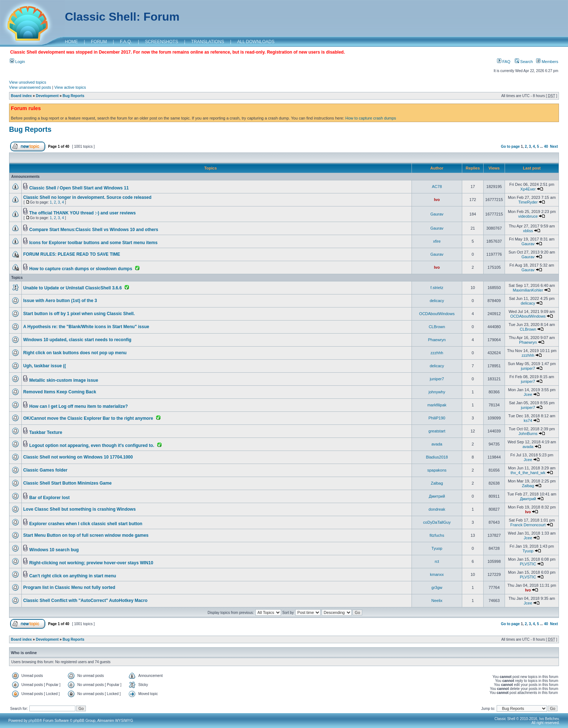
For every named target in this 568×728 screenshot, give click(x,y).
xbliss (528, 231)
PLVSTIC (528, 564)
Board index (21, 96)
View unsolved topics (28, 82)
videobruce (528, 216)
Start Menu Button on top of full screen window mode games (86, 535)
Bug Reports (74, 96)
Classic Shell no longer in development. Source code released (87, 197)
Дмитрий (437, 496)
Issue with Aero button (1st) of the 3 (60, 301)
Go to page (510, 147)
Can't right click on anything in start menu (73, 576)
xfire (437, 241)
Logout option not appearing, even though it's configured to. (92, 445)
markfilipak (437, 405)
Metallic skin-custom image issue (64, 380)
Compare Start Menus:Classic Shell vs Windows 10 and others (94, 230)
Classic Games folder (45, 470)
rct (437, 561)
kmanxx (437, 574)
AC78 (437, 187)
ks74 (528, 421)
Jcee (528, 394)
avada (437, 444)
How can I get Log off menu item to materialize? (79, 406)
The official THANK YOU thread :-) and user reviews (83, 213)
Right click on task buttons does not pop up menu (75, 353)
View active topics (70, 87)
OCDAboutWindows (437, 314)
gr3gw (437, 587)
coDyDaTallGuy (437, 522)
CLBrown (437, 327)
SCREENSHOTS (161, 42)
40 (546, 147)
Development (47, 96)
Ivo (437, 200)
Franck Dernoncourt (528, 525)
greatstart (437, 431)
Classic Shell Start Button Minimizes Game (67, 483)
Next (554, 147)
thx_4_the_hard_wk (528, 473)
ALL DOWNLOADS (256, 42)
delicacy (437, 301)
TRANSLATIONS (208, 42)
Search (524, 62)
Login (17, 62)
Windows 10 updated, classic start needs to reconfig (77, 340)
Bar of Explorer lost (49, 498)
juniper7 (528, 368)
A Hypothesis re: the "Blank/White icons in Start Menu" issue (86, 327)
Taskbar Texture (46, 432)
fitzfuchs (437, 535)
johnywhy (437, 392)
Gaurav (437, 214)
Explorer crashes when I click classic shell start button (86, 524)
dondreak (437, 509)
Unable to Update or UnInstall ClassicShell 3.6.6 (72, 288)
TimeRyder (528, 202)
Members (547, 62)
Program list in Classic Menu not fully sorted (69, 587)
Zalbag (437, 483)
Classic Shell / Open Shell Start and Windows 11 (79, 188)
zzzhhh (437, 353)
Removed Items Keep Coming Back (60, 392)
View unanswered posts (30, 87)
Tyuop (437, 548)
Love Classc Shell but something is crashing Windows (80, 509)
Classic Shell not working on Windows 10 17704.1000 (78, 457)
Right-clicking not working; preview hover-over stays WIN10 (91, 563)
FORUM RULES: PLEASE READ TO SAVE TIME (72, 254)
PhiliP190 (437, 418)
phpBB (34, 721)
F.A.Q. (126, 42)
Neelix (437, 601)
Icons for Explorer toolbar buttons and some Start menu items (93, 243)
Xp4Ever (528, 189)
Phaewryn (437, 340)
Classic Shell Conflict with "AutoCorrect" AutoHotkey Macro (85, 601)
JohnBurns (528, 434)
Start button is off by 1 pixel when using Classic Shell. (79, 314)
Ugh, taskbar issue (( (45, 366)
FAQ (504, 62)
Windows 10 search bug (54, 550)
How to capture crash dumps (371, 118)
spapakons (437, 470)
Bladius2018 (437, 457)
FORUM (99, 42)
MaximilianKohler (528, 290)
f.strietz (437, 288)
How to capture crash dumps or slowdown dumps (81, 269)
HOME (71, 42)
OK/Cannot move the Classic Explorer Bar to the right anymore (88, 418)
